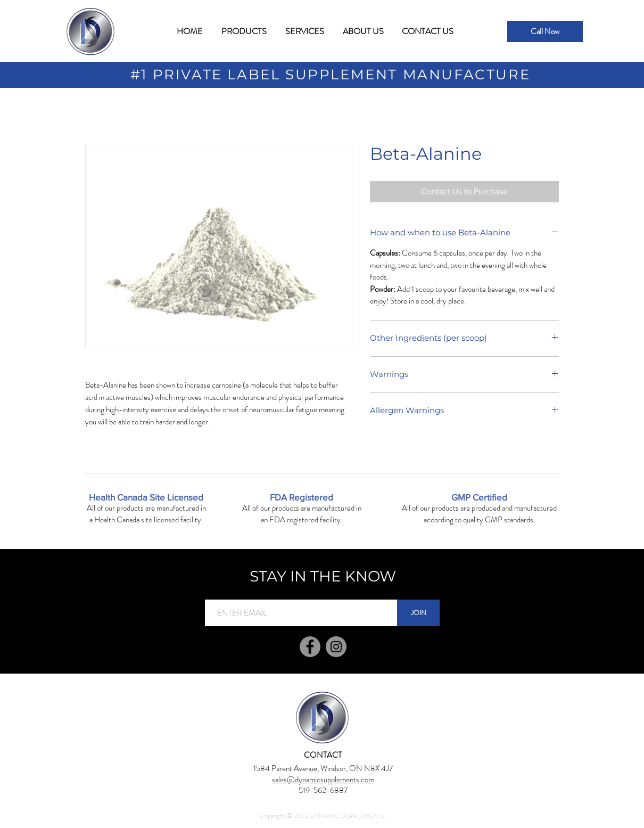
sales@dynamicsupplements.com (323, 780)
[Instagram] (336, 647)
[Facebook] (310, 647)
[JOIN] (418, 613)
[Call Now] (545, 31)
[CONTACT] (323, 755)
